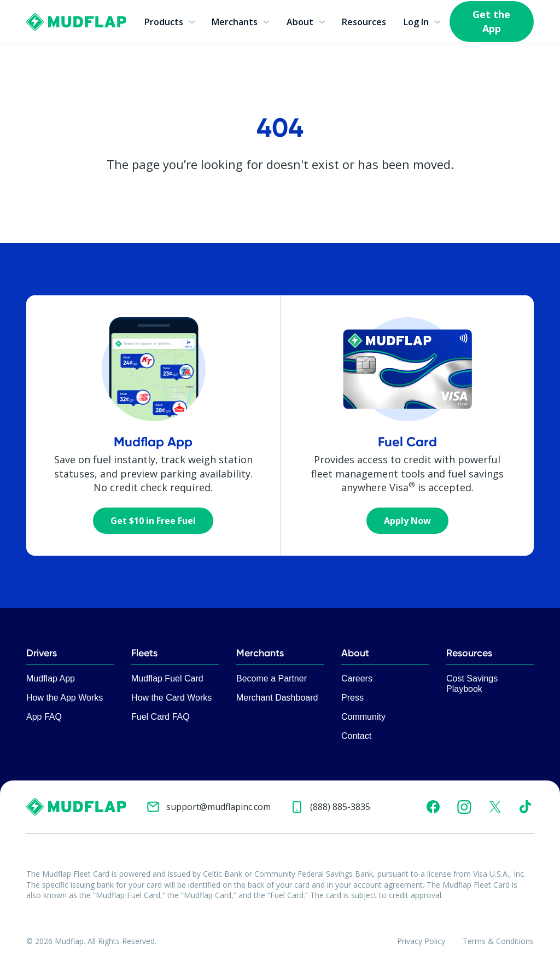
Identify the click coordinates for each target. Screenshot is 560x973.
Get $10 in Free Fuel (153, 521)
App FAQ (44, 717)
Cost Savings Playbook (472, 684)
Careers (357, 678)
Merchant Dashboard (277, 698)
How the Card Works (171, 698)
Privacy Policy (421, 941)
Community (363, 717)
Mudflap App (51, 678)
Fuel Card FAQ (161, 717)
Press (352, 698)
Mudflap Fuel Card (167, 678)
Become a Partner (272, 678)
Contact (356, 736)
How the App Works (65, 698)
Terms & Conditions (498, 941)
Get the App (491, 21)
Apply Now (407, 521)
